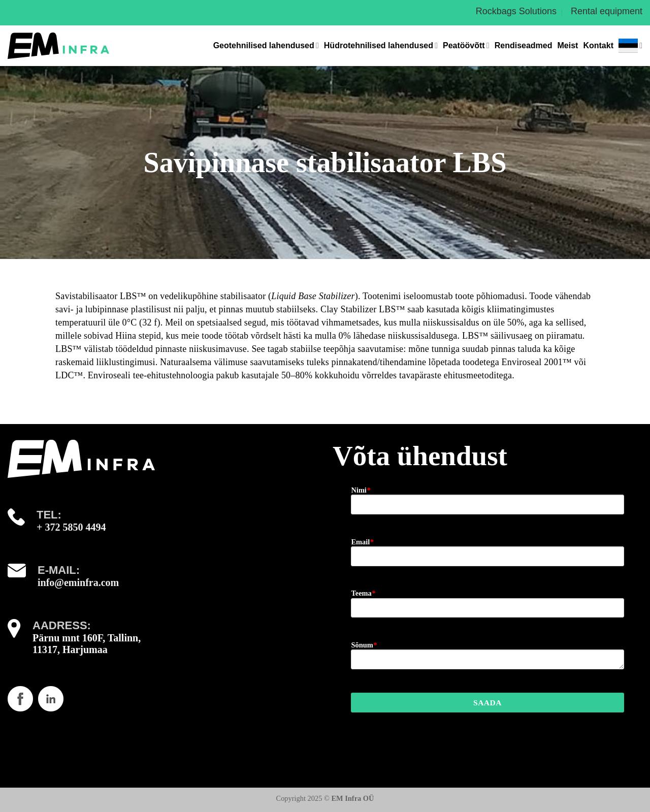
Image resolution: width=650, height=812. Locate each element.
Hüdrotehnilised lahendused (381, 45)
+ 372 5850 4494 (71, 527)
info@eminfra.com (78, 582)
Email (362, 542)
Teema (363, 593)
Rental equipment (607, 11)
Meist (568, 45)
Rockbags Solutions (516, 11)
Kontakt (598, 45)
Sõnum (364, 645)
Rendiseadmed (524, 45)
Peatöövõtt (466, 45)
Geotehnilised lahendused (266, 45)
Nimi (361, 490)
